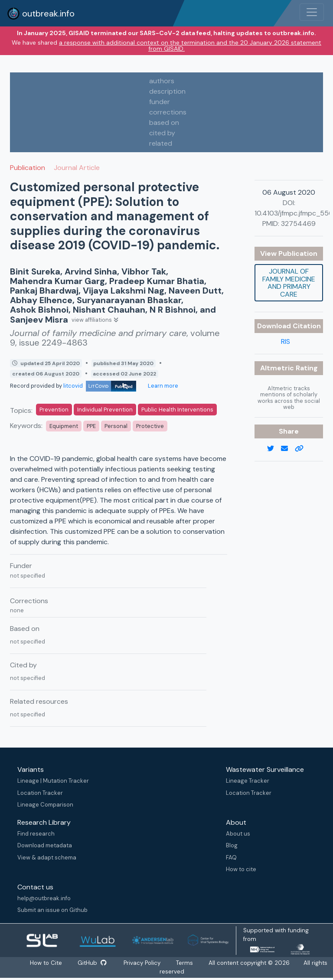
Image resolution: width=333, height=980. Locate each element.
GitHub (92, 963)
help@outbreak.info (44, 898)
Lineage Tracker (248, 781)
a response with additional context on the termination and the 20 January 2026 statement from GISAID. (190, 46)
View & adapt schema (47, 857)
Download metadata (45, 845)
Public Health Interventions (177, 410)
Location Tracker (40, 793)
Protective (150, 426)
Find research (36, 834)
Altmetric (278, 368)
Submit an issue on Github (52, 910)
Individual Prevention (105, 410)
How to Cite (46, 963)
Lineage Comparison (45, 805)
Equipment (64, 426)
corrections (168, 112)
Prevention (54, 410)
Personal (116, 426)
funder (160, 102)
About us (238, 834)
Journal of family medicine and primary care (289, 283)
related (161, 143)
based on (164, 122)
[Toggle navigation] (312, 12)
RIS (286, 341)
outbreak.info (41, 13)
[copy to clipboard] (303, 449)
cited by (162, 133)
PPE (91, 426)
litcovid (100, 386)
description (167, 91)
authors (162, 81)
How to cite (241, 869)
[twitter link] (274, 449)
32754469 (298, 224)
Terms (185, 963)
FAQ (231, 857)
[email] (288, 449)
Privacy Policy (142, 963)
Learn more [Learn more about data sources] (162, 386)
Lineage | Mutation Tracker (53, 781)
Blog (232, 845)
